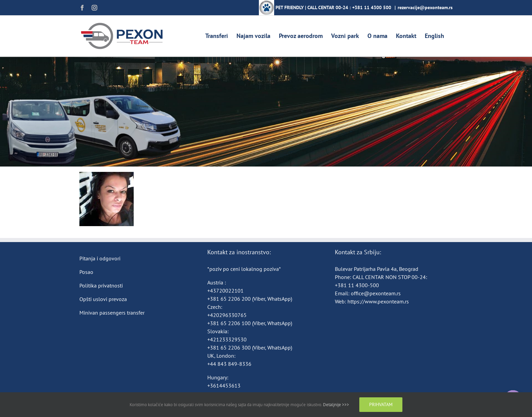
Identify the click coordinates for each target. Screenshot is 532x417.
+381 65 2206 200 (230, 299)
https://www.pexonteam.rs (378, 301)
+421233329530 (227, 339)
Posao (86, 272)
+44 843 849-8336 (230, 364)
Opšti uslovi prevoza (103, 299)
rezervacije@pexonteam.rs (425, 7)
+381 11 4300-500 (357, 285)
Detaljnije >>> (336, 405)
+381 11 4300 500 (372, 7)
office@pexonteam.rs (376, 293)
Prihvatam (381, 404)
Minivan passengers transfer (112, 313)
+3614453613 (224, 385)
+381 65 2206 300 (229, 347)
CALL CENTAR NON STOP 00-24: (390, 277)
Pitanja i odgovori (100, 258)
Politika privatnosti (101, 285)
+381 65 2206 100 (230, 323)
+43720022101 (225, 291)
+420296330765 (227, 315)
